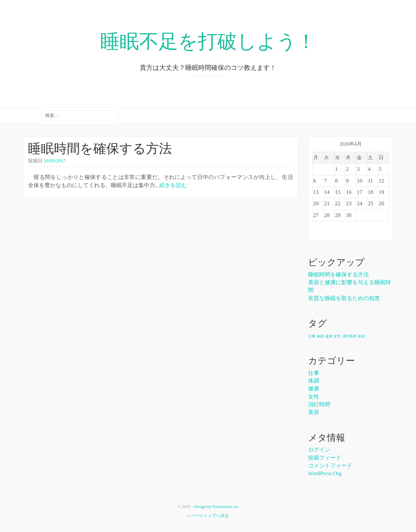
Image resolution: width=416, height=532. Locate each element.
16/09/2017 (55, 161)
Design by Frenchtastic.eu (216, 507)
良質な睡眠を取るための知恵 (344, 298)
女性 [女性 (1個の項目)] (337, 336)
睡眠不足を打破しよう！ (208, 42)
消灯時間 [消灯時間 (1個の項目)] (349, 336)
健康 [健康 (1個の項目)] (329, 336)
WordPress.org (325, 473)
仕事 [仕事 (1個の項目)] (312, 336)
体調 (314, 381)
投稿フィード (325, 458)
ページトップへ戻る (208, 516)
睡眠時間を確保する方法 (100, 149)
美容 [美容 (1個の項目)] (361, 336)
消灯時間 (319, 405)
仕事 (314, 373)
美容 (314, 412)
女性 (314, 397)
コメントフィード (330, 466)
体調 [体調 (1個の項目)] (320, 336)
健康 (314, 389)
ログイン (319, 450)
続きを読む (173, 185)
